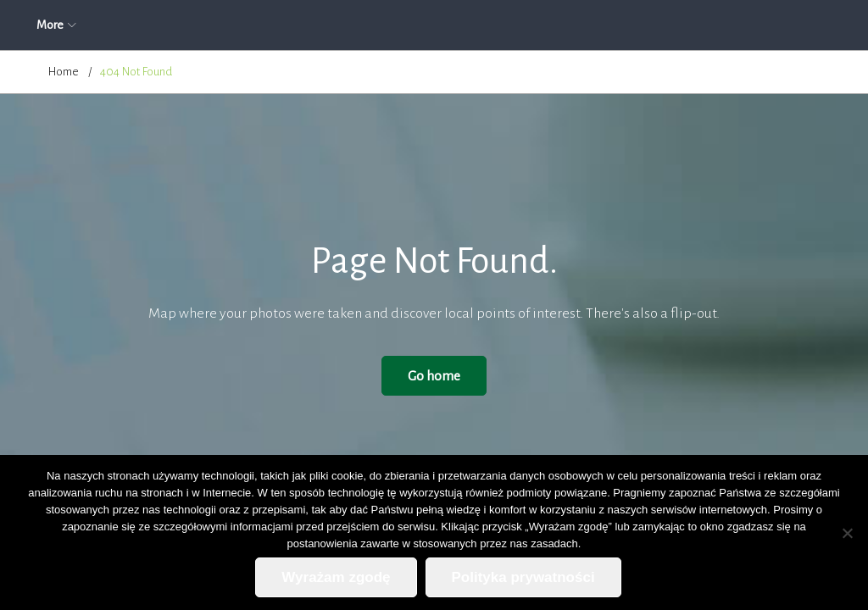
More (737, 25)
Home (64, 72)
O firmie (265, 25)
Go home (434, 376)
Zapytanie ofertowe (437, 25)
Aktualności (182, 25)
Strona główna (83, 25)
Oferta (337, 25)
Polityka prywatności (523, 577)
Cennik (539, 25)
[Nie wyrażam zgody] (847, 533)
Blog (603, 25)
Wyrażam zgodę (336, 577)
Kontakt (669, 25)
